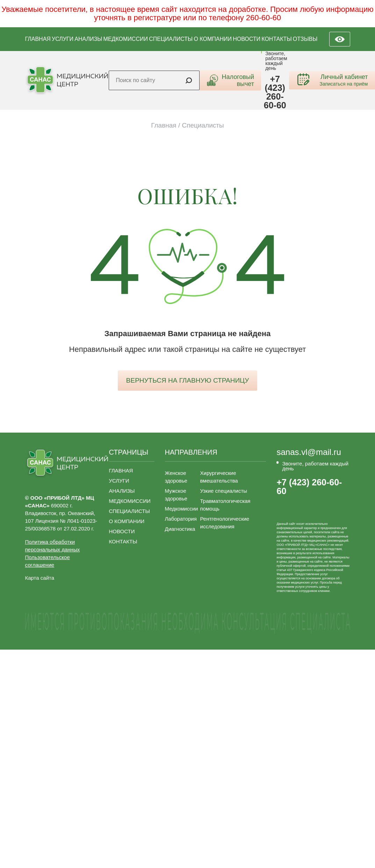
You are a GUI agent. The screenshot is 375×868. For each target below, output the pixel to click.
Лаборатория (181, 519)
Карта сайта (40, 578)
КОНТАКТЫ (276, 39)
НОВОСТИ (247, 39)
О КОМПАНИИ (213, 39)
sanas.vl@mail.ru (309, 452)
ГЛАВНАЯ (38, 39)
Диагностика (180, 529)
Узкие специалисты (224, 491)
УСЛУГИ (63, 39)
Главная (164, 125)
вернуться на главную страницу (187, 380)
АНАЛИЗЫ (88, 39)
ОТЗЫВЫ (305, 39)
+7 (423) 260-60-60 (275, 92)
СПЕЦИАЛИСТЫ (171, 39)
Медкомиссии (182, 509)
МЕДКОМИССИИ (126, 39)
